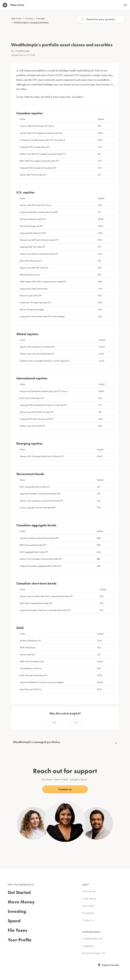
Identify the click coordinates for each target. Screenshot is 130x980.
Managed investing (45, 18)
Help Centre (16, 18)
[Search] (101, 19)
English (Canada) (111, 965)
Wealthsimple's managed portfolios (31, 23)
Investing (29, 18)
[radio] (54, 723)
